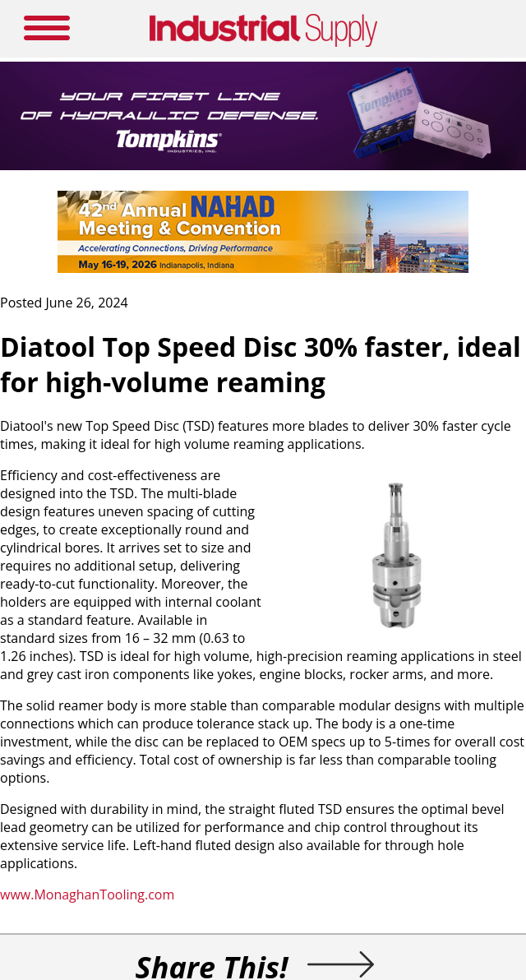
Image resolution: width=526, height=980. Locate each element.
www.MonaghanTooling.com (87, 894)
